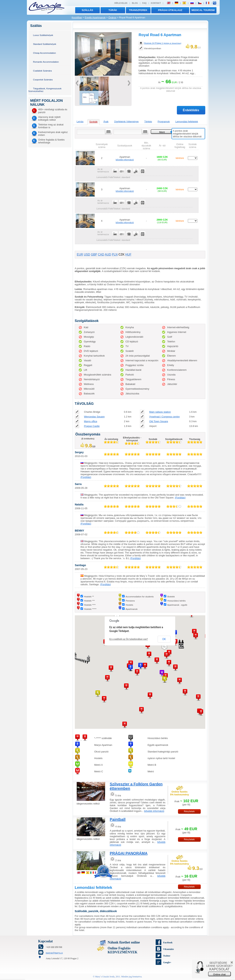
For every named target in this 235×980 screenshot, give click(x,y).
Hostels (129, 605)
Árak (106, 122)
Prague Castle (92, 426)
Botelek (171, 596)
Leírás (80, 122)
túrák (113, 10)
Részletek (189, 811)
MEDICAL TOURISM (203, 10)
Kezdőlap (77, 17)
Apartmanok (132, 609)
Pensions (130, 601)
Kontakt (156, 3)
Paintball (118, 819)
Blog (135, 3)
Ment (162, 132)
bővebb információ (125, 160)
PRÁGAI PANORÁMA (129, 853)
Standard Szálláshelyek (45, 44)
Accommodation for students (140, 596)
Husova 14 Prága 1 (163, 43)
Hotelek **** (90, 605)
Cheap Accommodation (45, 53)
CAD (101, 255)
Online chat (219, 974)
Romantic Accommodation (46, 62)
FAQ (144, 3)
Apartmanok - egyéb (177, 605)
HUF (128, 255)
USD (87, 255)
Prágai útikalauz (170, 10)
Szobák (93, 122)
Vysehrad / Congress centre (164, 417)
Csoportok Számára (43, 80)
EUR (80, 255)
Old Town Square (159, 421)
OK (164, 639)
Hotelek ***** (90, 609)
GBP (94, 255)
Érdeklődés (191, 110)
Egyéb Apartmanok (95, 17)
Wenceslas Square (94, 417)
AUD (108, 255)
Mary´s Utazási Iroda (105, 977)
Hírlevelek (121, 3)
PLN (115, 255)
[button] (164, 647)
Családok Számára (43, 71)
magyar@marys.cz (54, 953)
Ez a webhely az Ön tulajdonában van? (129, 639)
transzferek (138, 10)
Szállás (87, 10)
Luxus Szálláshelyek (43, 35)
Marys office (91, 421)
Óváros (112, 17)
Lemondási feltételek (187, 122)
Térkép (148, 122)
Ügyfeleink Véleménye (126, 122)
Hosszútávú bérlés (176, 601)
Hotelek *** (89, 601)
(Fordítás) (86, 477)
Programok (164, 122)
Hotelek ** (89, 596)
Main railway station (160, 412)
